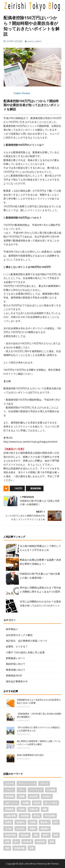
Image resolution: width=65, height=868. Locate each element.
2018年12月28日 (14, 41)
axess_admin (34, 41)
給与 (16, 842)
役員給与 (20, 822)
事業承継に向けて (16, 670)
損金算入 (45, 822)
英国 (52, 842)
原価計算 (34, 809)
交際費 (21, 796)
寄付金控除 (50, 816)
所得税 (33, 822)
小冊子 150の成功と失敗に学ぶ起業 (25, 652)
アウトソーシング (27, 783)
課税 (7, 848)
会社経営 (34, 796)
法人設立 (20, 829)
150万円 (18, 488)
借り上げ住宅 (51, 803)
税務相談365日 (14, 675)
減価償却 (45, 829)
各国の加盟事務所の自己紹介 (30, 755)
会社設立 (47, 796)
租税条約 (25, 835)
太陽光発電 (10, 816)
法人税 (8, 829)
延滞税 (8, 822)
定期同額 (25, 816)
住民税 (37, 803)
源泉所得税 (10, 835)
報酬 (45, 809)
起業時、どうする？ (17, 646)
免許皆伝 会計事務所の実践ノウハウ (27, 641)
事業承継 (9, 796)
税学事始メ (12, 629)
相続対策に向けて (16, 664)
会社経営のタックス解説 (19, 635)
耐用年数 (41, 842)
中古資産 (51, 790)
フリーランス (36, 790)
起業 (32, 848)
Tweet (17, 93)
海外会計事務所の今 (17, 681)
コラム (21, 790)
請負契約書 (19, 848)
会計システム (11, 803)
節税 (56, 835)
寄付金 (37, 816)
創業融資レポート (16, 658)
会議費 (26, 803)
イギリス (44, 783)
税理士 (46, 835)
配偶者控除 (36, 488)
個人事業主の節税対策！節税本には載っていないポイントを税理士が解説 (39, 743)
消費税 (33, 829)
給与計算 (27, 842)
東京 (56, 822)
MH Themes (53, 864)
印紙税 (21, 809)
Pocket (26, 93)
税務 (36, 835)
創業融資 (9, 809)
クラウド (9, 790)
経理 (7, 842)
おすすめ (9, 783)
